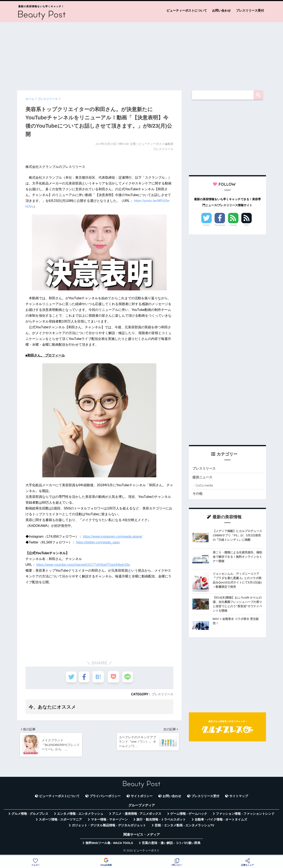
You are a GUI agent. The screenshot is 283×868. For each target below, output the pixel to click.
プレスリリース (162, 694)
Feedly (233, 225)
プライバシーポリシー (105, 798)
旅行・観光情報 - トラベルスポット (161, 822)
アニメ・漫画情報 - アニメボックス (137, 816)
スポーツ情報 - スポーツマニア (60, 822)
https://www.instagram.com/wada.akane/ (113, 536)
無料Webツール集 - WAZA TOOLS (109, 845)
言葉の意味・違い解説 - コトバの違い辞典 (171, 845)
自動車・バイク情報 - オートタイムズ (221, 822)
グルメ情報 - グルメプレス (30, 816)
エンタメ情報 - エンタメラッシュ (80, 816)
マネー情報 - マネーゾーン (109, 822)
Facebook (220, 225)
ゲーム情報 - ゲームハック (189, 816)
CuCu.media (204, 486)
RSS (247, 225)
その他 (198, 494)
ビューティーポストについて (187, 10)
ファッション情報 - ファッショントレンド (245, 816)
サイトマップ (239, 798)
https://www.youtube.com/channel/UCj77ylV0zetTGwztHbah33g (83, 565)
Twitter (206, 225)
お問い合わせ (221, 10)
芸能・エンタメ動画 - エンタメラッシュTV (184, 828)
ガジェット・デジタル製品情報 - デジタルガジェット (109, 828)
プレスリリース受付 (250, 10)
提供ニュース (203, 478)
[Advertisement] (142, 54)
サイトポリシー (142, 798)
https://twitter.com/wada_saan (98, 542)
